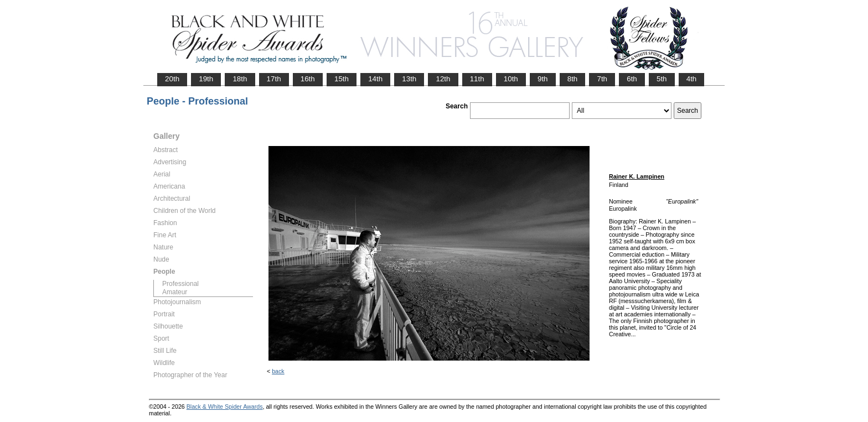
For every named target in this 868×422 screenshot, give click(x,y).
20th (172, 79)
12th (443, 79)
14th (375, 79)
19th (206, 79)
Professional (180, 284)
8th (573, 79)
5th (662, 79)
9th (543, 79)
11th (477, 79)
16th (308, 79)
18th (240, 79)
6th (632, 79)
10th (511, 79)
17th (274, 79)
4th (692, 79)
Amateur (175, 292)
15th (342, 79)
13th (409, 79)
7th (602, 79)
